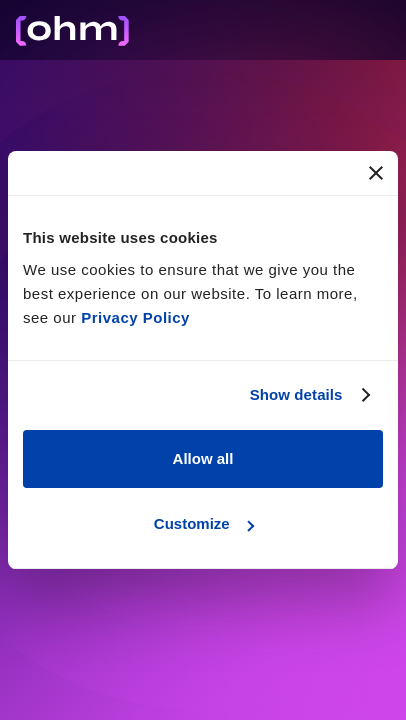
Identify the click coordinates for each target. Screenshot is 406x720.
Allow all (203, 458)
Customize (204, 523)
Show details (296, 394)
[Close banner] (376, 173)
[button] (394, 29)
